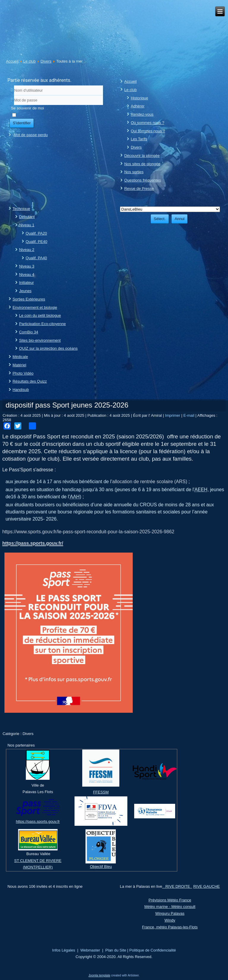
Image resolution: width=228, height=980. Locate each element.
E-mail (189, 415)
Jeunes (25, 291)
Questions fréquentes (142, 180)
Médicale (20, 357)
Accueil (12, 61)
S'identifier (22, 123)
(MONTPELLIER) (38, 867)
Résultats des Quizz (30, 381)
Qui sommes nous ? (148, 131)
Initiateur (26, 283)
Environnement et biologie (35, 307)
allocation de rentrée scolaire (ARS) (150, 482)
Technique (21, 209)
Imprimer (173, 415)
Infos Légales (64, 950)
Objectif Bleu (101, 867)
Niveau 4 (27, 275)
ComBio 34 (28, 332)
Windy (170, 920)
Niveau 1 (27, 225)
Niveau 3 (27, 266)
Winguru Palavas (170, 913)
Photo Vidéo (23, 373)
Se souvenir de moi (27, 108)
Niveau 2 (27, 250)
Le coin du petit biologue (40, 315)
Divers (46, 61)
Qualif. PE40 (36, 242)
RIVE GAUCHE (207, 886)
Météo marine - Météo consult (170, 907)
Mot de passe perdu (31, 135)
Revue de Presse (139, 188)
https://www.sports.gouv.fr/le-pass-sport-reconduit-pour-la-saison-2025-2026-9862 (88, 532)
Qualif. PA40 (36, 258)
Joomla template (99, 975)
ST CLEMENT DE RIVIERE (38, 861)
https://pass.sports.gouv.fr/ (33, 543)
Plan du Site (116, 950)
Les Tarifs (139, 139)
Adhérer (137, 106)
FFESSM (101, 792)
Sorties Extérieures (29, 299)
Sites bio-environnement (40, 340)
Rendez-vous (142, 114)
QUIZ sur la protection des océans (48, 348)
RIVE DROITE (177, 886)
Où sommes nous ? (147, 123)
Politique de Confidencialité (153, 950)
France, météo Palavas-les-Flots (170, 927)
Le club (29, 61)
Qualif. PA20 (36, 233)
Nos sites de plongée (142, 164)
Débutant (27, 217)
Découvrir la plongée (142, 156)
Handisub (21, 390)
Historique (139, 98)
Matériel (19, 365)
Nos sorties (134, 172)
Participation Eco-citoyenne (42, 324)
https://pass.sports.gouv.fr (38, 821)
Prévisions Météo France (170, 900)
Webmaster (90, 950)
